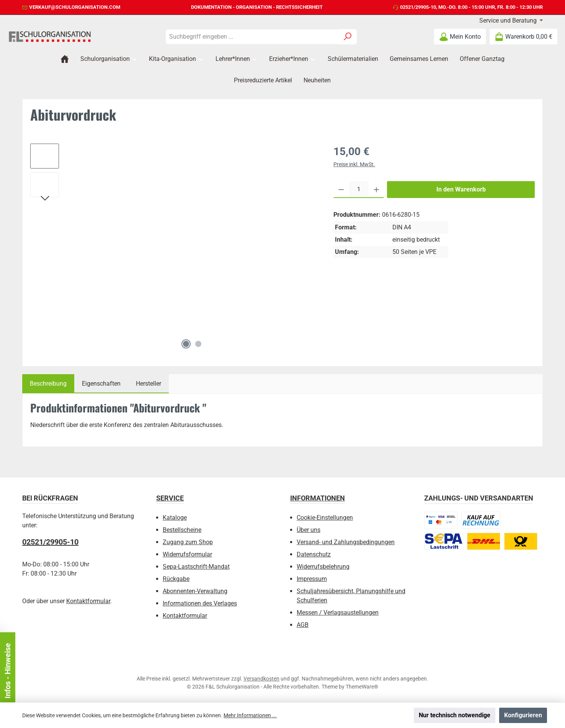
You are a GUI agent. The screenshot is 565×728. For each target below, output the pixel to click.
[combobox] (252, 37)
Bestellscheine (182, 530)
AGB (303, 625)
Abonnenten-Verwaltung (195, 591)
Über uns (309, 530)
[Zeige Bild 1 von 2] (186, 344)
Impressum (312, 579)
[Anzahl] (359, 190)
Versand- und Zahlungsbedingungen (346, 542)
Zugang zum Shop (188, 542)
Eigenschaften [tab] (101, 384)
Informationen (318, 498)
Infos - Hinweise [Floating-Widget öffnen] (8, 671)
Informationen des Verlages (200, 603)
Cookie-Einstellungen (325, 518)
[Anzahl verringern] (341, 190)
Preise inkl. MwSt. (354, 164)
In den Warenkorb (461, 189)
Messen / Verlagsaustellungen (338, 613)
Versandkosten (261, 679)
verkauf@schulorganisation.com (75, 7)
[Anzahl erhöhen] (376, 190)
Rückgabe (176, 579)
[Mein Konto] (460, 37)
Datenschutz (314, 554)
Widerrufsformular (187, 554)
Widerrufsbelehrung (323, 567)
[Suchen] (348, 37)
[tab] (48, 384)
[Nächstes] (45, 199)
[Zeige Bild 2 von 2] (198, 344)
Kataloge (175, 518)
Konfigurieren (523, 715)
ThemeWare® (362, 687)
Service (170, 498)
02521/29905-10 (418, 7)
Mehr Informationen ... (250, 715)
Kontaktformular (88, 601)
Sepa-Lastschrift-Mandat (196, 567)
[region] (174, 248)
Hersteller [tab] (149, 384)
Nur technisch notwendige (455, 715)
